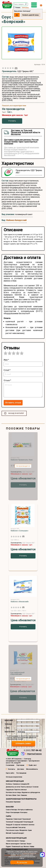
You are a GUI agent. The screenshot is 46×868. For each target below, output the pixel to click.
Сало (19, 795)
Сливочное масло (13, 841)
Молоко (26, 846)
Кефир (32, 846)
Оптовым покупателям (14, 777)
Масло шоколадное (13, 844)
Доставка (21, 769)
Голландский (18, 822)
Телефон (8, 724)
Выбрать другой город (30, 15)
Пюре (8, 812)
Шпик (14, 795)
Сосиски (35, 787)
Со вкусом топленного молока (23, 825)
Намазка (24, 795)
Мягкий (9, 833)
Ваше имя (9, 720)
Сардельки (10, 790)
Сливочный (17, 819)
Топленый (9, 822)
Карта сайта (10, 773)
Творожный (26, 819)
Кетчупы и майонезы (25, 810)
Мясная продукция (15, 781)
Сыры (8, 816)
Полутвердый (28, 822)
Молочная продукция (16, 838)
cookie (13, 855)
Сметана (23, 844)
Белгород (25, 7)
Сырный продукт (18, 833)
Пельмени (9, 802)
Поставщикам (21, 773)
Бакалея (10, 807)
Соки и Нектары (12, 810)
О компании (10, 765)
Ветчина (9, 795)
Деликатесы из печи (13, 787)
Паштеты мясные (20, 790)
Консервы (24, 812)
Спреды (22, 841)
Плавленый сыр (17, 846)
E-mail (7, 728)
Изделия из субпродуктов (31, 792)
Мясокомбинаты (32, 769)
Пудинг (8, 846)
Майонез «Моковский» (20, 602)
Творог (29, 844)
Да (17, 15)
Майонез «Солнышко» (20, 531)
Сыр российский (12, 827)
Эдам (30, 830)
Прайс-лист (33, 765)
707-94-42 (33, 750)
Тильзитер (22, 827)
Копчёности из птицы (13, 792)
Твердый (9, 825)
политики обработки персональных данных (22, 738)
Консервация (15, 812)
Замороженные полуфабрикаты (21, 799)
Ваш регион (10, 732)
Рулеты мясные (26, 787)
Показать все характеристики (14, 106)
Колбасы (9, 784)
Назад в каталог (16, 413)
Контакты (12, 769)
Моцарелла (23, 830)
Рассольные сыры (12, 830)
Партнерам (20, 765)
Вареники (17, 802)
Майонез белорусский (16, 220)
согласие (15, 736)
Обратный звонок (34, 754)
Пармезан (9, 819)
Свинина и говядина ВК (21, 784)
